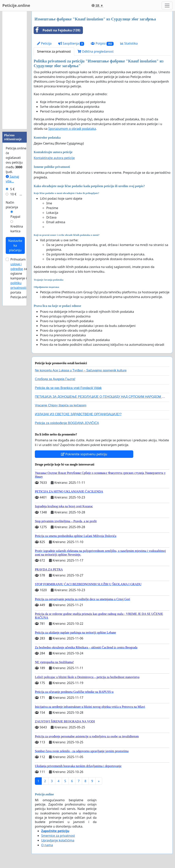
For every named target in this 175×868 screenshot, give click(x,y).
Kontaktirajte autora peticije (54, 158)
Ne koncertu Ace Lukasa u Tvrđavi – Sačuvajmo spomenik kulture (81, 370)
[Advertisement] (15, 70)
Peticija (44, 43)
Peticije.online (16, 5)
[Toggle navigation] (167, 5)
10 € (13, 194)
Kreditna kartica (17, 229)
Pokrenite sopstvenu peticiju (84, 454)
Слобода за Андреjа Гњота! (55, 379)
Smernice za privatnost (54, 51)
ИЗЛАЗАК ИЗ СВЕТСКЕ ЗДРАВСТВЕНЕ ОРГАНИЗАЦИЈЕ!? (78, 414)
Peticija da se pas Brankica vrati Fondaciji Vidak (68, 388)
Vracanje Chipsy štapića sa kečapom (61, 405)
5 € (12, 189)
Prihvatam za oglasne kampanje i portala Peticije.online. (21, 278)
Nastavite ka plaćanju (15, 245)
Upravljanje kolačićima (58, 840)
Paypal (15, 217)
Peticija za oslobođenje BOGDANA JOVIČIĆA (67, 423)
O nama (47, 845)
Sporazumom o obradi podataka (72, 129)
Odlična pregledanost (96, 51)
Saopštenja (71, 43)
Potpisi (102, 43)
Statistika (129, 43)
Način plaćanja (12, 205)
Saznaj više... (12, 179)
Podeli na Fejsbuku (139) (57, 30)
